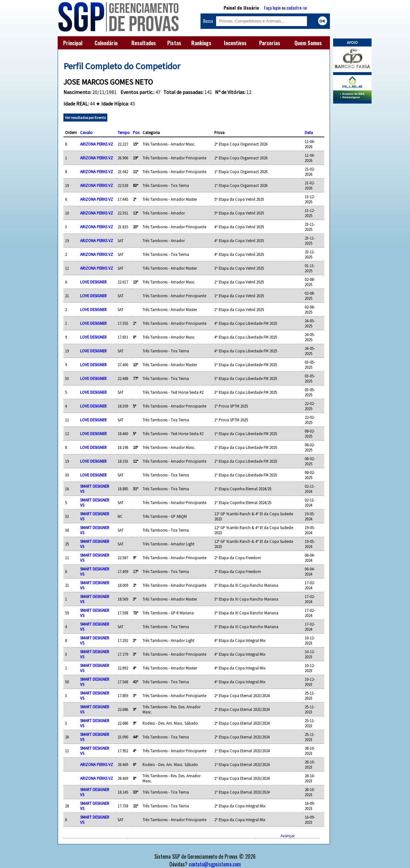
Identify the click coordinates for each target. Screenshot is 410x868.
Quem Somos (308, 43)
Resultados (144, 43)
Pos (136, 132)
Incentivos (235, 43)
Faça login (272, 8)
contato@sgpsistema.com (215, 864)
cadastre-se (297, 8)
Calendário (106, 43)
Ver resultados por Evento (85, 118)
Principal (73, 43)
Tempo (124, 132)
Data (309, 132)
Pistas (174, 43)
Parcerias (270, 43)
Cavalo (86, 132)
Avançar (288, 836)
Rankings (201, 43)
